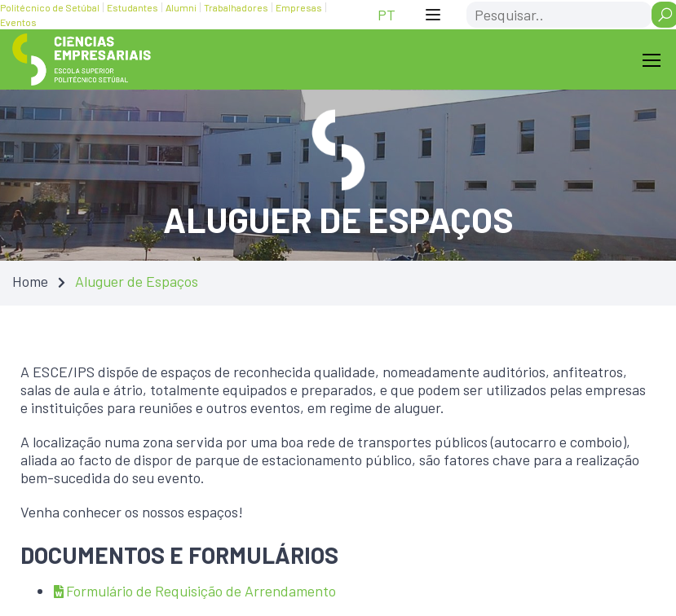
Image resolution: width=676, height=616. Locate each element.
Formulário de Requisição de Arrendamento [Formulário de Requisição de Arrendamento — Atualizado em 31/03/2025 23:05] (195, 591)
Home (30, 281)
